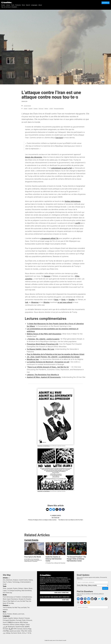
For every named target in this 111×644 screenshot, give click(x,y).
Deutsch (21, 618)
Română (5, 629)
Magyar (22, 625)
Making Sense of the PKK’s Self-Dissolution (44, 334)
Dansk (25, 629)
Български (16, 622)
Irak (27, 302)
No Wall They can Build (19, 608)
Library (8, 5)
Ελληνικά (41, 109)
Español (30, 109)
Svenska (20, 629)
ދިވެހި (4, 633)
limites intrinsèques (73, 201)
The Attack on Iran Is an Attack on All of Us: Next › (71, 520)
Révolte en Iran (33, 359)
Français (27, 618)
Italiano (46, 109)
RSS (9, 578)
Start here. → (66, 600)
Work (4, 599)
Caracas (47, 276)
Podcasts (18, 5)
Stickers (21, 588)
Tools (13, 5)
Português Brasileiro (59, 109)
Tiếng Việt (24, 631)
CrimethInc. (7, 2)
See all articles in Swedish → (10, 7)
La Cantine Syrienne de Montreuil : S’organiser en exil (48, 362)
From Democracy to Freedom (12, 597)
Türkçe (27, 625)
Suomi (5, 622)
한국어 (27, 627)
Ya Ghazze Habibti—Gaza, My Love (40, 349)
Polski (24, 620)
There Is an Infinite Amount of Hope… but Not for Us (48, 367)
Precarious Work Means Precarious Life (43, 344)
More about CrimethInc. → (62, 593)
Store (23, 5)
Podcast (5, 605)
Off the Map (10, 603)
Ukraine (46, 302)
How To (5, 582)
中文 (21, 622)
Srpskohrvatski (20, 627)
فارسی (5, 627)
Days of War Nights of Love (11, 601)
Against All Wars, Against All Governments (44, 377)
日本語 (51, 109)
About (40, 5)
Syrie (63, 300)
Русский (19, 620)
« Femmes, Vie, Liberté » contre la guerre (43, 339)
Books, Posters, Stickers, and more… (14, 614)
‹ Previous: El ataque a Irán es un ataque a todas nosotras (42, 520)
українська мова (15, 631)
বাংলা (15, 629)
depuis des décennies (34, 157)
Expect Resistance (12, 599)
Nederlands (11, 627)
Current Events (27, 106)
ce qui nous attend (65, 302)
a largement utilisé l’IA (49, 238)
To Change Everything (14, 591)
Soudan (72, 300)
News (10, 582)
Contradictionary (27, 597)
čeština (12, 625)
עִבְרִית (29, 629)
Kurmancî (14, 633)
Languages (34, 5)
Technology (16, 582)
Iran (53, 518)
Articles (5, 578)
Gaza (56, 300)
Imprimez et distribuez (44, 446)
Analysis (15, 580)
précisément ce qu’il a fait (62, 168)
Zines (5, 588)
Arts (4, 580)
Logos (5, 591)
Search (28, 5)
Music (30, 588)
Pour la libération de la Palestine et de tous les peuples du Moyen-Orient (56, 354)
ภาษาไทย (6, 631)
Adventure (9, 580)
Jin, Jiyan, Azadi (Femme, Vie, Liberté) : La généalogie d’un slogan (53, 357)
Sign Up (105, 588)
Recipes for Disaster (25, 599)
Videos (26, 588)
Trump (55, 518)
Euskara (36, 109)
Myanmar (35, 302)
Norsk (19, 633)
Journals (10, 588)
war (58, 518)
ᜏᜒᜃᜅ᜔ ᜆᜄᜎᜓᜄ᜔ (27, 633)
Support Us (106, 3)
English (25, 109)
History (31, 580)
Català (30, 631)
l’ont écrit (59, 138)
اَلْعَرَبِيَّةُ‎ (11, 629)
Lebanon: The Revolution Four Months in (43, 375)
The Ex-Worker (7, 608)
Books (3, 5)
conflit (78, 223)
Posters (15, 588)
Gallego (8, 633)
